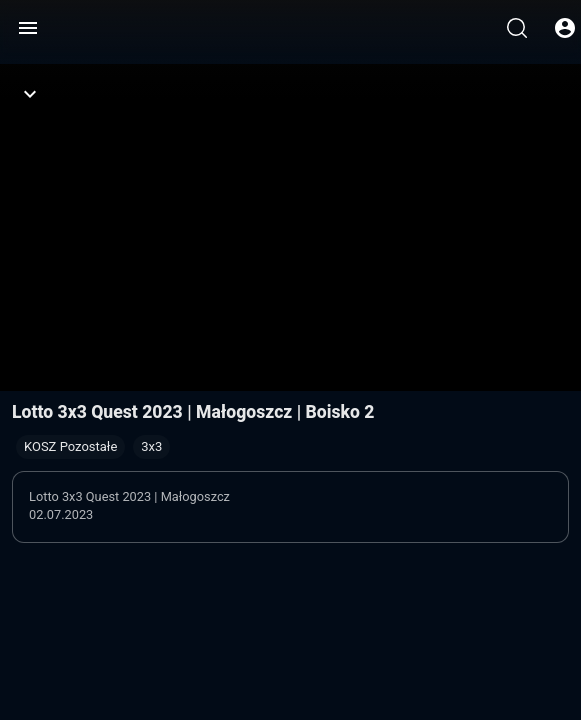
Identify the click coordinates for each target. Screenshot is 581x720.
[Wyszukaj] (517, 28)
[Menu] (28, 28)
